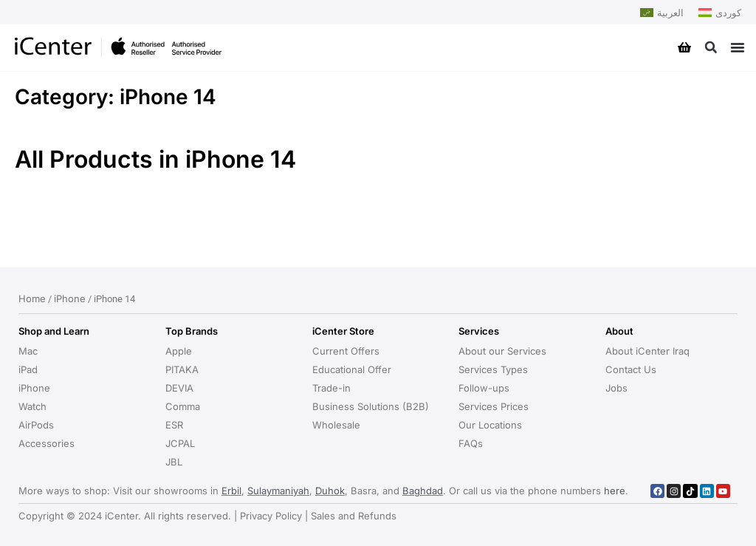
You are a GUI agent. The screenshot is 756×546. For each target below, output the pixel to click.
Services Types (493, 369)
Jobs (616, 388)
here (615, 491)
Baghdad (423, 491)
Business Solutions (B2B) (371, 406)
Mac (28, 351)
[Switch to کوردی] (720, 13)
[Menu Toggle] (738, 47)
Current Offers (346, 351)
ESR (174, 425)
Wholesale (336, 425)
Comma (183, 406)
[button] (711, 48)
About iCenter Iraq (647, 351)
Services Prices (494, 406)
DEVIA (179, 388)
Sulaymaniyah (278, 491)
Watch (32, 406)
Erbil (231, 491)
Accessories (47, 443)
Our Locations (490, 425)
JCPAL (180, 443)
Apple (179, 351)
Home (32, 298)
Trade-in (331, 388)
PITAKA (182, 369)
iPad (28, 369)
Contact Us (631, 369)
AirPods (36, 425)
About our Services (502, 351)
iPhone (70, 298)
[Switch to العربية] (662, 13)
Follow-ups (484, 388)
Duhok (330, 491)
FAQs (471, 443)
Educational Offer (352, 369)
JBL (174, 462)
